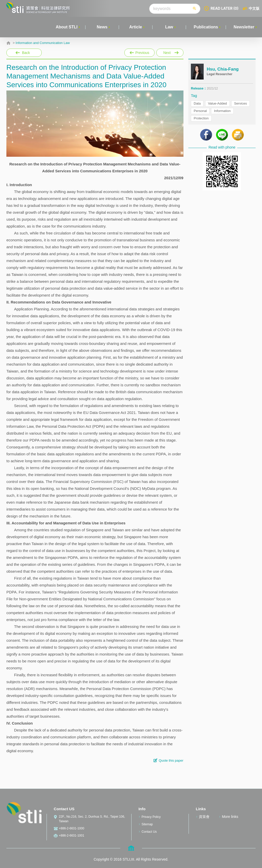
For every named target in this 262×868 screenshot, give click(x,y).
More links (230, 817)
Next (170, 52)
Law (169, 27)
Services (241, 103)
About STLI (67, 27)
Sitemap (147, 824)
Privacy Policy (151, 817)
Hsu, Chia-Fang (223, 69)
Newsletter (244, 27)
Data (197, 103)
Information (222, 111)
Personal (200, 111)
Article (136, 27)
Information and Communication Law (43, 43)
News (102, 27)
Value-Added (217, 103)
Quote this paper (171, 760)
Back (26, 53)
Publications (206, 27)
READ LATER (225, 8)
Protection (201, 118)
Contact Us (149, 832)
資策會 (204, 817)
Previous (139, 53)
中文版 (254, 8)
